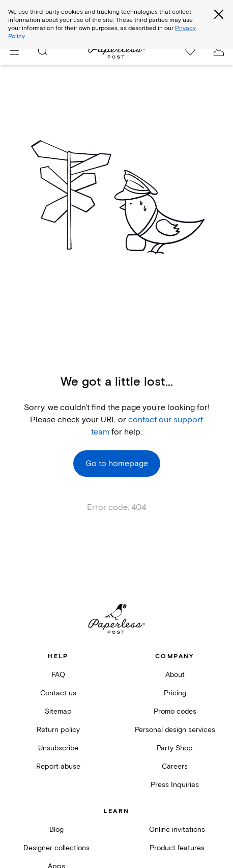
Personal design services (175, 730)
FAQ (58, 675)
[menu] (14, 51)
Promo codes (175, 711)
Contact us (58, 693)
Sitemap (58, 711)
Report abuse (58, 766)
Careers (175, 766)
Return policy (58, 730)
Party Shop (175, 748)
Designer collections (56, 848)
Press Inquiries (175, 785)
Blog (56, 830)
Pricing (175, 693)
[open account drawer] (219, 51)
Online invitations (177, 830)
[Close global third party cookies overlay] (219, 14)
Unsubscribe (58, 748)
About (175, 675)
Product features (177, 848)
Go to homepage (117, 464)
